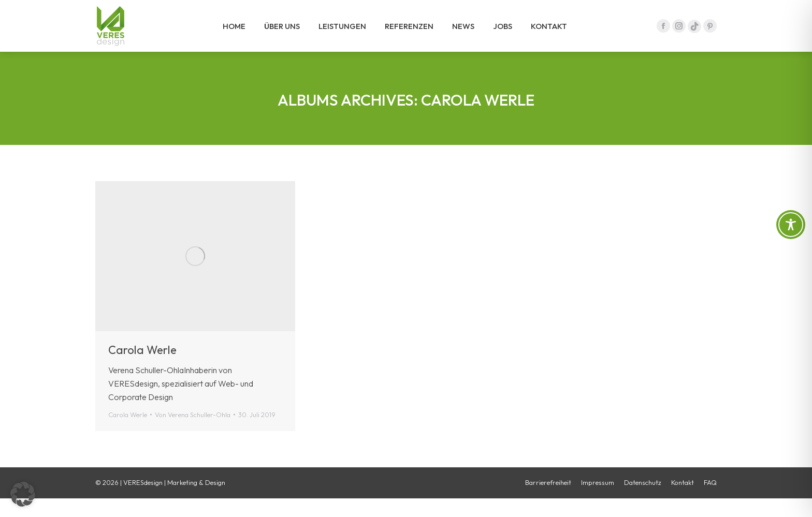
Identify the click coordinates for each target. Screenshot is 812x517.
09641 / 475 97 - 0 (682, 10)
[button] (23, 494)
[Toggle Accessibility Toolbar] (791, 225)
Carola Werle (142, 368)
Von (193, 433)
